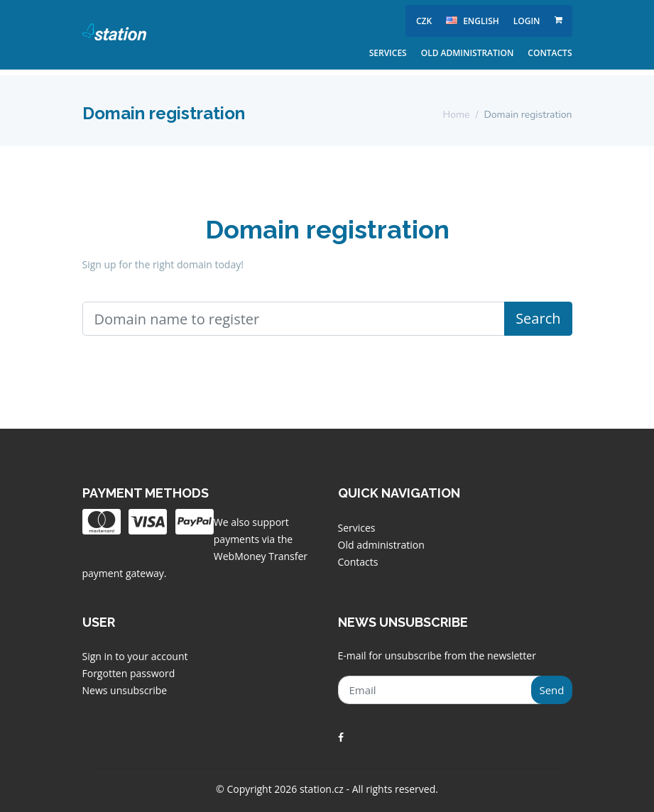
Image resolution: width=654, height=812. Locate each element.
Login (527, 21)
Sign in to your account (135, 656)
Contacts (550, 53)
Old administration (468, 53)
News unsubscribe (125, 690)
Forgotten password (129, 673)
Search (538, 318)
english (473, 21)
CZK (424, 21)
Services (388, 53)
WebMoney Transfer (261, 556)
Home (457, 115)
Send (551, 690)
